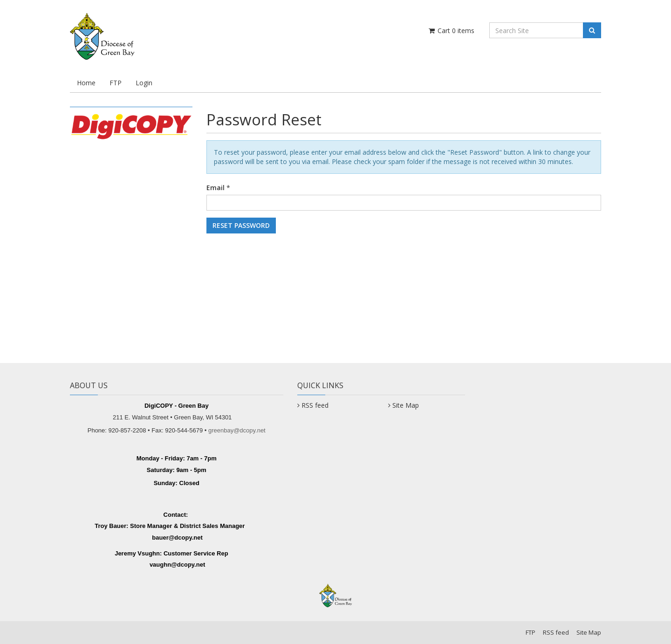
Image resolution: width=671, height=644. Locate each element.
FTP (116, 83)
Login (144, 83)
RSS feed (315, 405)
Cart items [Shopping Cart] (451, 31)
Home (86, 83)
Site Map (406, 405)
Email (216, 188)
